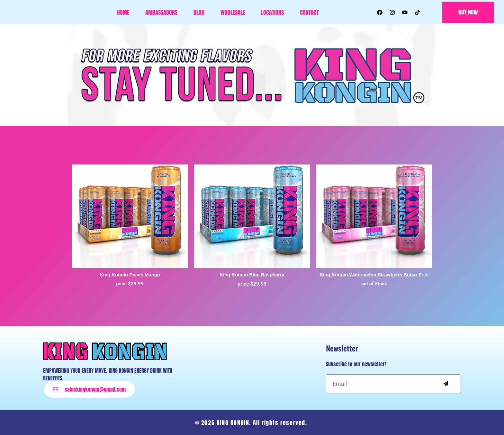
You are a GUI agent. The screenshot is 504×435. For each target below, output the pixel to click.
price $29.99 (130, 284)
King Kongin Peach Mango (130, 275)
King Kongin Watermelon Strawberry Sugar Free (374, 275)
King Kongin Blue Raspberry (252, 275)
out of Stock (374, 284)
